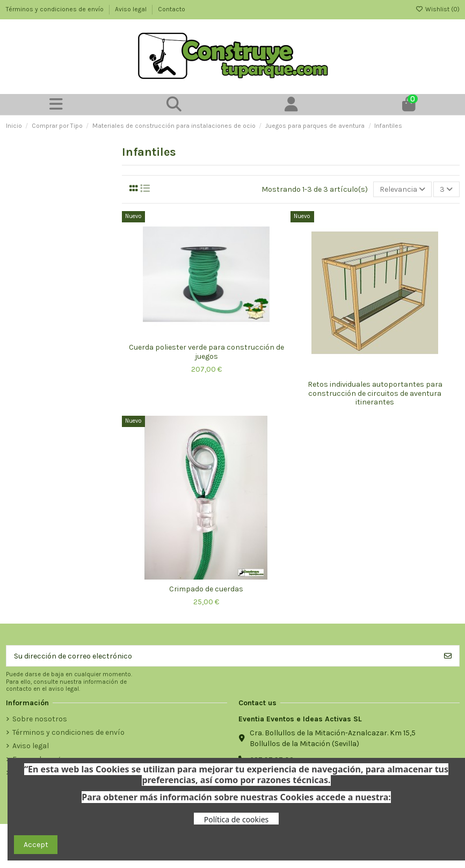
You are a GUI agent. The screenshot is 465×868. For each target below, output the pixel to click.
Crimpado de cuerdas (206, 589)
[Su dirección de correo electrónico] (222, 656)
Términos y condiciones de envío (56, 9)
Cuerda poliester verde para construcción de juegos (206, 352)
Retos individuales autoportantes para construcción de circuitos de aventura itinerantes (375, 393)
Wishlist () (438, 9)
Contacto (172, 9)
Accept (36, 845)
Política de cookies (237, 819)
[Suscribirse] (448, 656)
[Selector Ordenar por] (402, 189)
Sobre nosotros (40, 719)
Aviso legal (132, 9)
